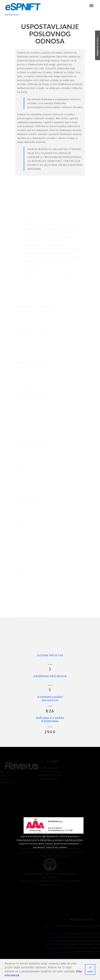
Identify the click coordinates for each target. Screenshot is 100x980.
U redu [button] (90, 969)
